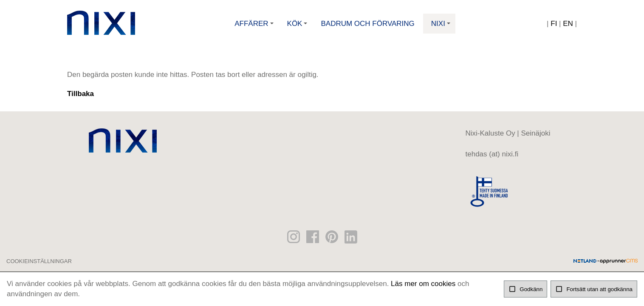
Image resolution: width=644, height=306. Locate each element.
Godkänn (525, 289)
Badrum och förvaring (367, 24)
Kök (298, 27)
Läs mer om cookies (423, 284)
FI (554, 24)
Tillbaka (80, 94)
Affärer (255, 27)
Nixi (442, 27)
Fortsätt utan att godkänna (594, 289)
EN (568, 24)
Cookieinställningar (39, 261)
